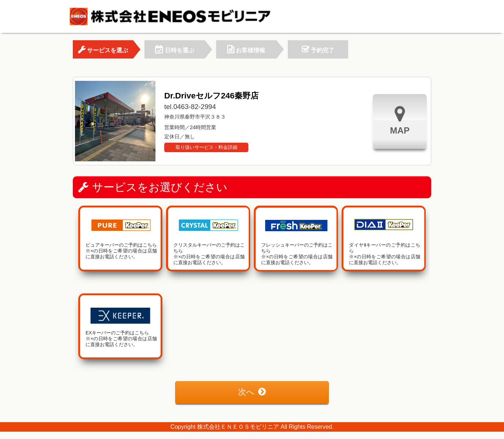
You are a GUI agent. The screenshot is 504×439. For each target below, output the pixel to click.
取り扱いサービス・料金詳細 (206, 147)
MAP (400, 120)
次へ (252, 392)
